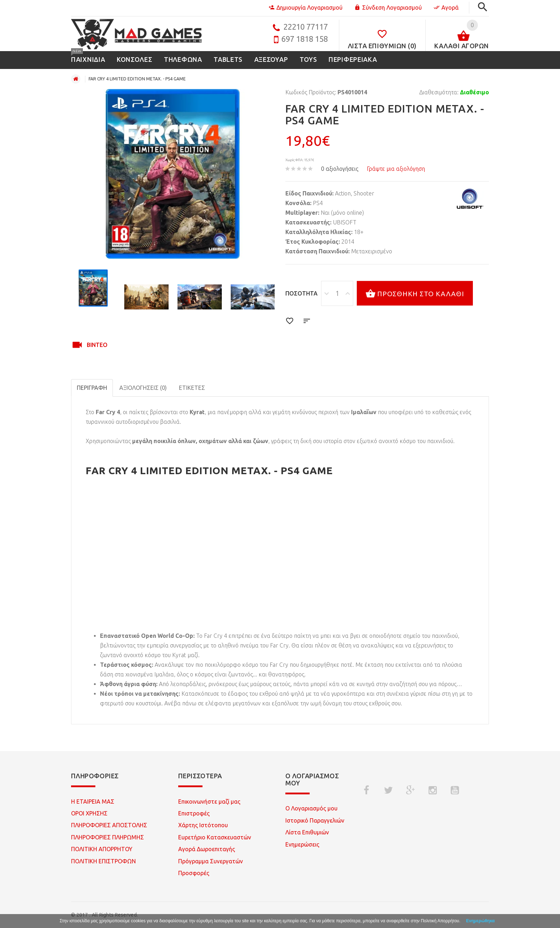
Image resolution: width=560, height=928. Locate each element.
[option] (93, 288)
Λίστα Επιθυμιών (307, 832)
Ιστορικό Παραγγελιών (315, 820)
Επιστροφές (194, 813)
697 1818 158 (305, 39)
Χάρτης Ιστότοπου (203, 825)
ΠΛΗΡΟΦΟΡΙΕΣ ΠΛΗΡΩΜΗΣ (107, 837)
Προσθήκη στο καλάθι (415, 294)
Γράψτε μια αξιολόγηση (396, 169)
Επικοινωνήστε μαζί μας (209, 802)
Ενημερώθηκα (480, 921)
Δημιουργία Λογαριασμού (306, 8)
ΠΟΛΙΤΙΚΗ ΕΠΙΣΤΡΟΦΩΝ (103, 861)
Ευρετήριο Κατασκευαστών (215, 837)
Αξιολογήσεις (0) (143, 388)
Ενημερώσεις (302, 844)
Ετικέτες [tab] (192, 388)
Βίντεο (89, 345)
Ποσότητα (301, 293)
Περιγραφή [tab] (92, 388)
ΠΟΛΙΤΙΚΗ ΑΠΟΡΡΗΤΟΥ (102, 849)
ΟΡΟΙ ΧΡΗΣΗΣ (89, 813)
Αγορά (446, 8)
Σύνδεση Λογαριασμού (388, 8)
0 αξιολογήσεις (340, 169)
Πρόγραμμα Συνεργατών (211, 861)
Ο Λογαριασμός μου (311, 808)
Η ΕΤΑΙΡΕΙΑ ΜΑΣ (93, 802)
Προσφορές (194, 873)
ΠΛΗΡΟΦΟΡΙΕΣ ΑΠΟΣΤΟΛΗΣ (109, 825)
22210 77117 (306, 27)
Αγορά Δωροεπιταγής (207, 849)
